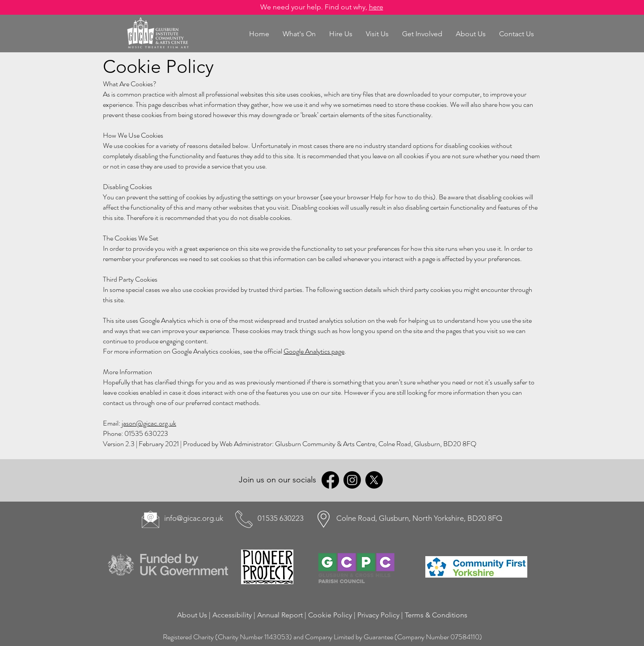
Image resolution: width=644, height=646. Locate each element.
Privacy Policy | (381, 615)
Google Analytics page (314, 351)
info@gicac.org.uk (194, 518)
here (376, 7)
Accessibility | (235, 615)
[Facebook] (330, 480)
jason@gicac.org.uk (149, 423)
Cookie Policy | (333, 615)
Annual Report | (283, 615)
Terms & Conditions (436, 615)
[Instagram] (352, 480)
